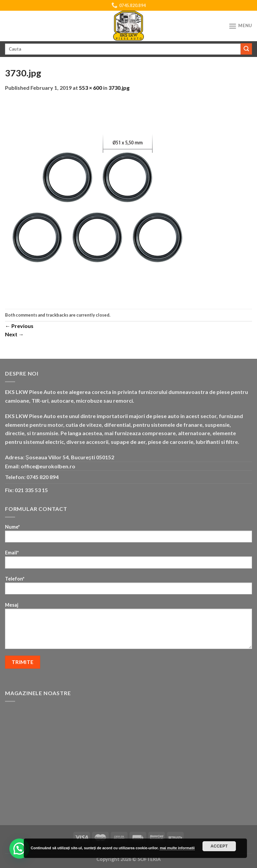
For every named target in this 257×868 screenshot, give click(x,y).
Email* (128, 561)
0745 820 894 (42, 477)
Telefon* (128, 587)
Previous (19, 326)
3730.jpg (119, 88)
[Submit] (246, 49)
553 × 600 (91, 88)
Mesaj (128, 628)
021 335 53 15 (31, 490)
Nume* (128, 536)
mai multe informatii (177, 848)
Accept (219, 846)
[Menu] (240, 26)
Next (14, 334)
